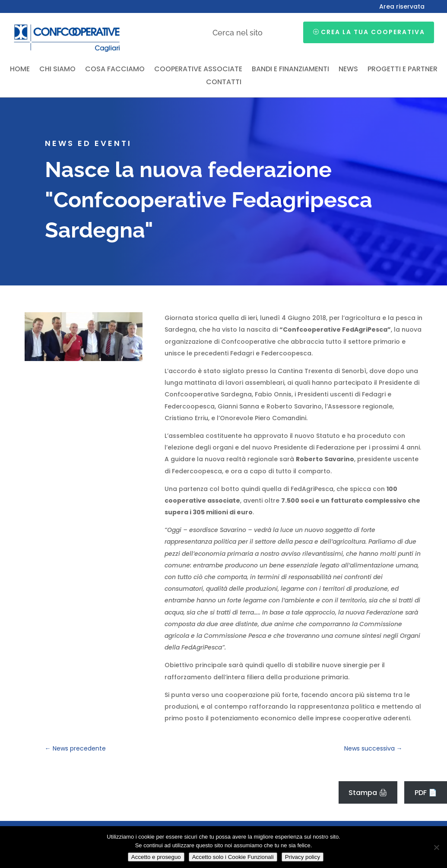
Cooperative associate (198, 70)
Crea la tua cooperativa (373, 32)
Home (20, 70)
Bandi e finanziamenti (290, 70)
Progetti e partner (403, 70)
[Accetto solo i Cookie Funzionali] (436, 847)
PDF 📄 (426, 793)
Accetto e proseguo (156, 857)
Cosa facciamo (115, 70)
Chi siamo (57, 70)
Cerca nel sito (238, 33)
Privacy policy (303, 857)
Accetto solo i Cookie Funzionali (233, 857)
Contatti (224, 83)
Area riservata (402, 7)
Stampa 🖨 (368, 793)
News (348, 70)
